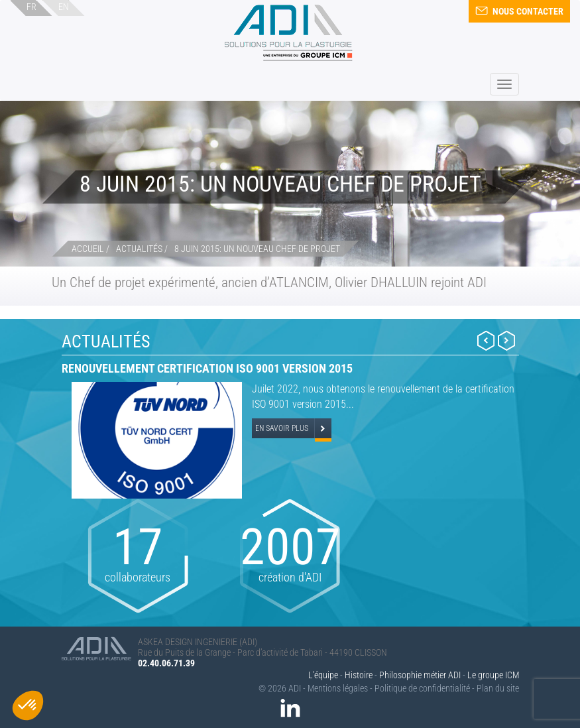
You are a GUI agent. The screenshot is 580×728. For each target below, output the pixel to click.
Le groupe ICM (493, 675)
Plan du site (498, 688)
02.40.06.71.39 (166, 663)
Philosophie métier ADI (420, 675)
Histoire (359, 675)
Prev (486, 340)
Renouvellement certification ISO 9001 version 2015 (207, 368)
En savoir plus (282, 428)
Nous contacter (519, 11)
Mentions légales (338, 688)
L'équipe (323, 675)
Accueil (88, 249)
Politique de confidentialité (422, 688)
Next (506, 340)
